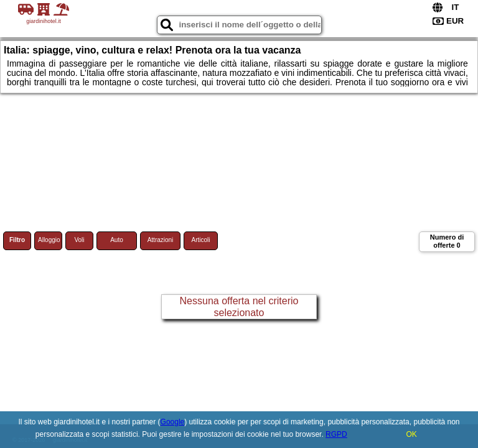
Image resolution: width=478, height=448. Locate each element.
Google (173, 422)
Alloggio (49, 240)
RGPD (336, 434)
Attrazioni (161, 240)
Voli (79, 240)
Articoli (200, 240)
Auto (117, 240)
